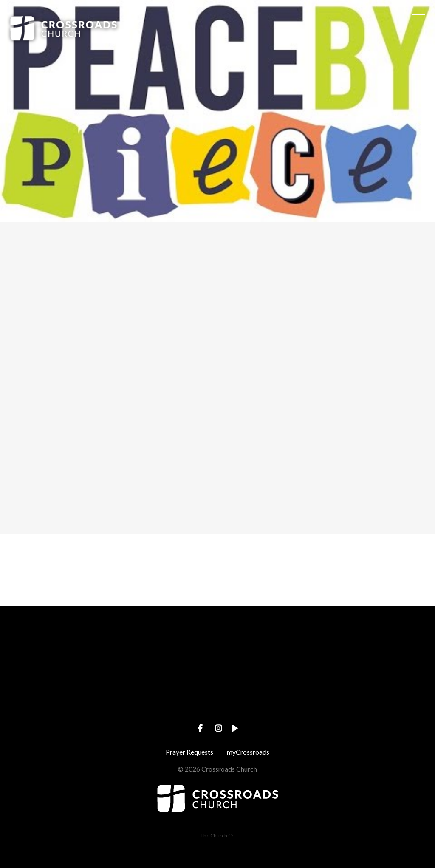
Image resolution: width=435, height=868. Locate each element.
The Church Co (217, 835)
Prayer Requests (189, 752)
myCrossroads (248, 752)
